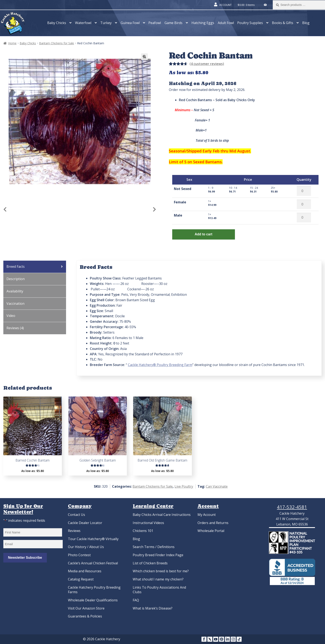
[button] (144, 57)
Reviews (74, 531)
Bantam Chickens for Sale (57, 43)
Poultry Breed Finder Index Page (158, 555)
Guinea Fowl (130, 23)
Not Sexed (183, 189)
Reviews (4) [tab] (15, 328)
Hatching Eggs (203, 23)
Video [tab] (11, 316)
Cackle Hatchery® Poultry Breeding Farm (160, 365)
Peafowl (155, 23)
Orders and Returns (213, 523)
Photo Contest (79, 555)
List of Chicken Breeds (150, 563)
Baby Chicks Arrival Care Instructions (162, 515)
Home (12, 43)
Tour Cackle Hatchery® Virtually (93, 539)
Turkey (106, 23)
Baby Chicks (57, 23)
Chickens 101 (143, 531)
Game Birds (173, 23)
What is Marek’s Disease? (153, 608)
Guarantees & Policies (85, 616)
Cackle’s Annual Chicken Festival (93, 563)
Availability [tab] (15, 291)
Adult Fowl (226, 23)
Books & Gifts (283, 23)
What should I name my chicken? (158, 579)
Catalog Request (81, 579)
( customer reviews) (207, 64)
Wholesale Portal (211, 531)
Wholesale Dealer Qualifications (93, 600)
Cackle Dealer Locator (85, 523)
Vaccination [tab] (15, 304)
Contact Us (76, 515)
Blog (306, 23)
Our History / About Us (86, 547)
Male (178, 215)
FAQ (136, 600)
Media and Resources (85, 571)
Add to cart (203, 234)
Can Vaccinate (217, 486)
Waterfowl (83, 23)
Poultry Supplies (250, 23)
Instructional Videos (148, 523)
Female (180, 202)
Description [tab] (16, 279)
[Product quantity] (304, 191)
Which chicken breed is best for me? (161, 571)
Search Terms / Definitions (154, 547)
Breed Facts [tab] (16, 267)
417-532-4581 (292, 507)
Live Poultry (184, 486)
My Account (207, 515)
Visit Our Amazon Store (86, 608)
